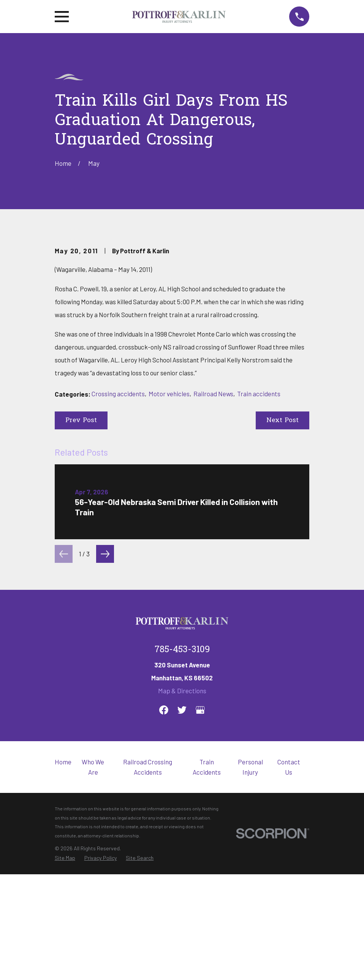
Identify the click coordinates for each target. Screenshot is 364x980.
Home (63, 891)
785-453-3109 (182, 779)
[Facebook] (164, 839)
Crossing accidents (118, 523)
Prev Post (81, 550)
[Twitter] (182, 839)
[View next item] (105, 683)
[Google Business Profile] (200, 839)
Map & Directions (182, 820)
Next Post (282, 550)
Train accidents (259, 523)
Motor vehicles (169, 523)
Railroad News (213, 523)
